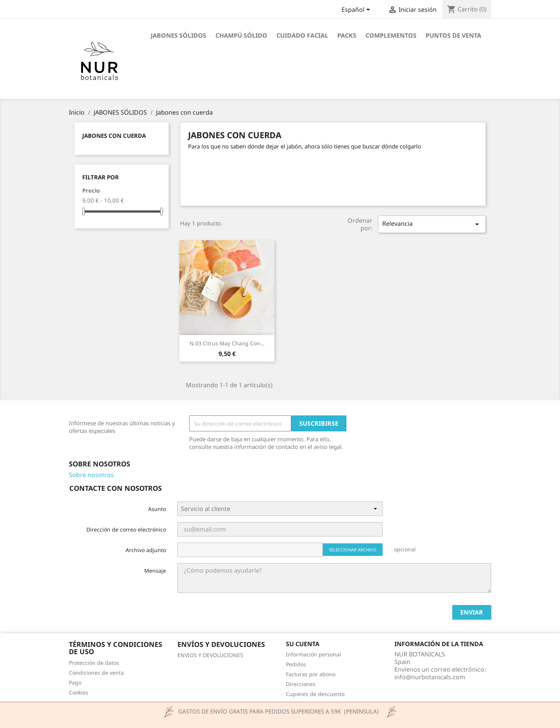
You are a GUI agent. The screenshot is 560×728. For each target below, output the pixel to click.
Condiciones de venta (96, 673)
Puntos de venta (453, 35)
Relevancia (432, 224)
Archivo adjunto (146, 550)
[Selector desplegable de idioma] (357, 10)
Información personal (314, 654)
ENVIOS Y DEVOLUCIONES (210, 655)
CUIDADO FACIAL (302, 35)
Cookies (79, 692)
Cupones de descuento (315, 694)
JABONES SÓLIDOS (179, 35)
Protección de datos (94, 663)
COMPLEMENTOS (391, 35)
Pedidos (296, 664)
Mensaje (155, 571)
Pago (75, 682)
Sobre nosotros (91, 475)
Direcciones (301, 684)
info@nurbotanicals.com (430, 677)
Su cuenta (303, 644)
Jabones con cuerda (114, 136)
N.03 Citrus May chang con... (227, 343)
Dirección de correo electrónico (126, 529)
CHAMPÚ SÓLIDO (241, 35)
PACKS (347, 35)
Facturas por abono (311, 674)
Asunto (157, 509)
